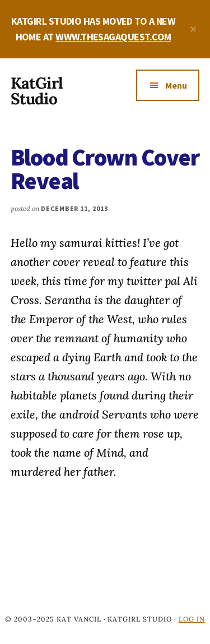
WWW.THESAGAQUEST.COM (113, 37)
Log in (192, 619)
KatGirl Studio (37, 91)
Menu (176, 85)
